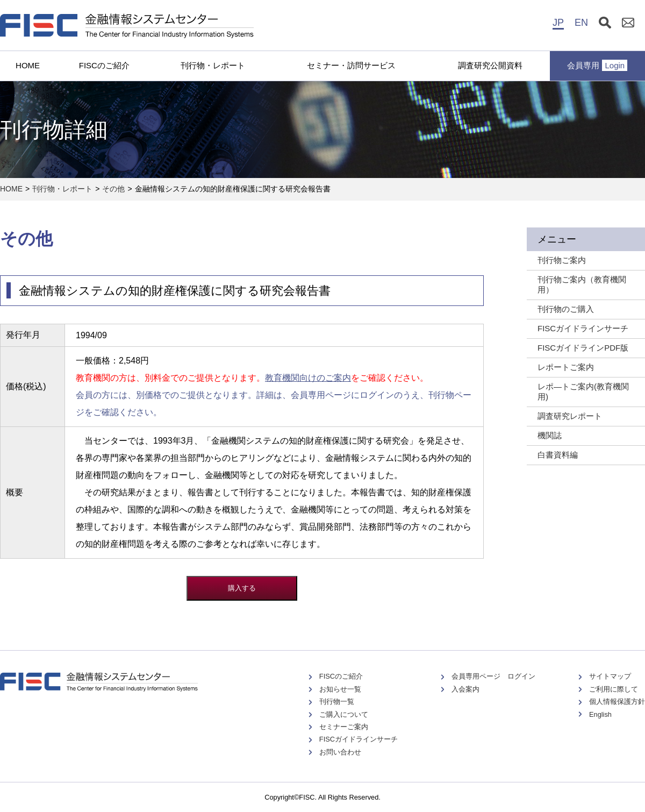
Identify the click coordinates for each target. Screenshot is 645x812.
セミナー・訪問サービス (351, 65)
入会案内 (465, 689)
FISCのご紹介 (104, 65)
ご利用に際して (614, 689)
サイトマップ (610, 676)
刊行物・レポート (213, 65)
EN (581, 23)
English (600, 714)
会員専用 (597, 65)
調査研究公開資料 (490, 65)
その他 (113, 189)
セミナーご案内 (344, 727)
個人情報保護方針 (617, 701)
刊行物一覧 (337, 701)
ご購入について (344, 714)
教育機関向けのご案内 (308, 378)
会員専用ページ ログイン (493, 676)
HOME (28, 65)
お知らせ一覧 (340, 689)
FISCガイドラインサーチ (359, 739)
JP (558, 23)
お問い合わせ (340, 752)
